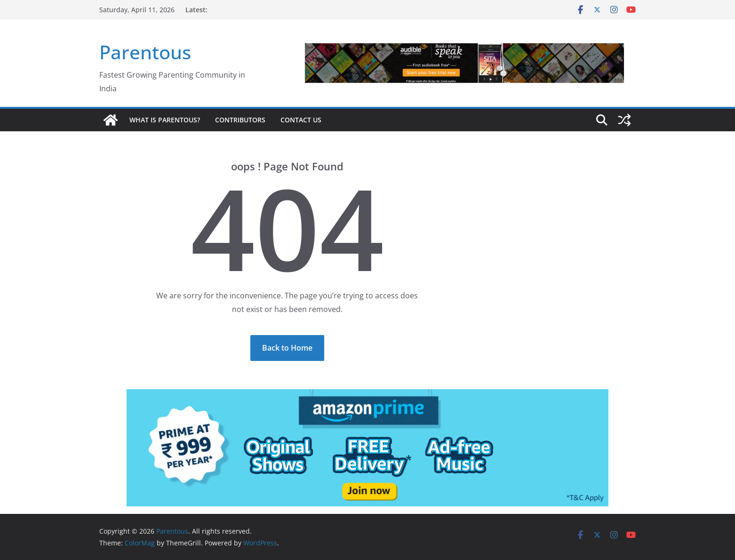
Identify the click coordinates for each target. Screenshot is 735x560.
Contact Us (301, 120)
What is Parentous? (165, 120)
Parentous (145, 52)
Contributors (240, 120)
